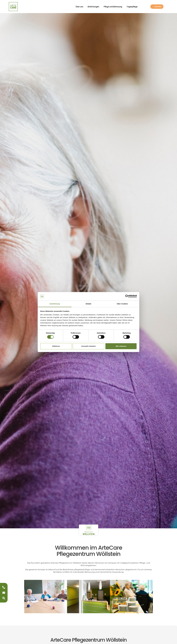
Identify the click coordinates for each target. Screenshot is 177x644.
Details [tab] (88, 304)
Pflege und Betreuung (113, 7)
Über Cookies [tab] (122, 304)
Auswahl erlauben (88, 346)
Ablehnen (56, 346)
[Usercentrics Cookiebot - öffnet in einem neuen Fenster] (127, 296)
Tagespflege (132, 7)
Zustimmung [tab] (55, 304)
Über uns (79, 7)
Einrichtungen (93, 7)
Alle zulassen (121, 346)
